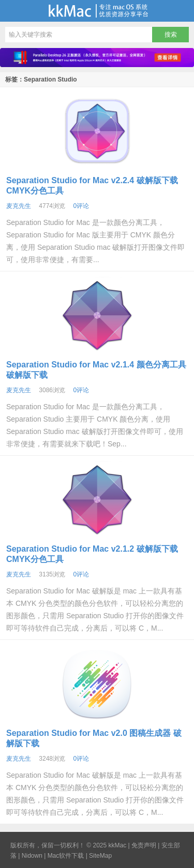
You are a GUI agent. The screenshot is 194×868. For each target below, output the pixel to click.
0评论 (81, 206)
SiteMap (100, 856)
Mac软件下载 (66, 856)
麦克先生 (19, 206)
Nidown (32, 856)
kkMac (97, 11)
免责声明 (144, 845)
